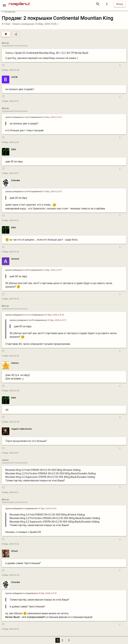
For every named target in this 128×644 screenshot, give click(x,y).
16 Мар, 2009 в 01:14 (47, 509)
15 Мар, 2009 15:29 (10, 252)
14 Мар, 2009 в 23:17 (53, 192)
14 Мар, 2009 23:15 (10, 142)
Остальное (9, 12)
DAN (13, 149)
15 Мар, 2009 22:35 (11, 422)
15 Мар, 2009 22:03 (11, 391)
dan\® (27, 192)
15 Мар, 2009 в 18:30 (55, 315)
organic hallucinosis (21, 429)
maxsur (15, 363)
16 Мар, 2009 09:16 (10, 629)
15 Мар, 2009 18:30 (10, 299)
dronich (15, 259)
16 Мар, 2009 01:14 (10, 492)
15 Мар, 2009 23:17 (10, 453)
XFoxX (14, 551)
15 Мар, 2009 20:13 (10, 356)
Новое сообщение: (24, 24)
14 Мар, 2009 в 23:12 (52, 117)
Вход (120, 4)
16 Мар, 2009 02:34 (11, 575)
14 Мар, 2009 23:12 (10, 101)
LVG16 (14, 77)
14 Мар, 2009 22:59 (11, 70)
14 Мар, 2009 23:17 (10, 173)
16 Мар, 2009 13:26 (47, 24)
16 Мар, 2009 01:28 (10, 544)
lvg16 (27, 117)
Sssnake (16, 180)
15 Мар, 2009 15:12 (10, 220)
